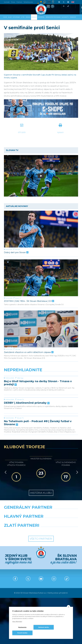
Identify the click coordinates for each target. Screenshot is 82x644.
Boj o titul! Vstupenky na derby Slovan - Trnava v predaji (38, 398)
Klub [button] (10, 17)
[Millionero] (60, 568)
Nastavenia (22, 627)
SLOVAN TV (65, 17)
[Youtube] (68, 2)
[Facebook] (59, 2)
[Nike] (41, 559)
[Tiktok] (68, 6)
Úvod (5, 17)
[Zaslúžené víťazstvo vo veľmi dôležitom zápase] (41, 329)
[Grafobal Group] (60, 577)
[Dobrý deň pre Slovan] (41, 229)
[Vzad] (5, 518)
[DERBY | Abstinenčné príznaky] (41, 421)
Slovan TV (18, 298)
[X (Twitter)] (64, 2)
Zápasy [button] (28, 17)
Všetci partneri (41, 585)
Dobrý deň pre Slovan (16, 252)
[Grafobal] (22, 568)
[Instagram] (64, 6)
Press (13, 2)
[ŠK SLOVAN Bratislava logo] (41, 8)
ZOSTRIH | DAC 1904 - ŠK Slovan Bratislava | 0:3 (29, 301)
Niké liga (17, 249)
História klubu (41, 539)
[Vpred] (77, 518)
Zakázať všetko (44, 627)
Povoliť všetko (22, 633)
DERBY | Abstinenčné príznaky (27, 434)
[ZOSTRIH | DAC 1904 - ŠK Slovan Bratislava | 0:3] (41, 278)
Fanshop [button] (73, 17)
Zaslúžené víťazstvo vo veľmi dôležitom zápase (28, 352)
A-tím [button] (23, 17)
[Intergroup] (22, 577)
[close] (69, 607)
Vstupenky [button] (16, 17)
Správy (34, 17)
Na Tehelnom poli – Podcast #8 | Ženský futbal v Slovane (38, 469)
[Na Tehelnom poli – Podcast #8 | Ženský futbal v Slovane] (41, 454)
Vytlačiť (60, 132)
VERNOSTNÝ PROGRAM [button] (53, 17)
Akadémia (41, 17)
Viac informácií (17, 621)
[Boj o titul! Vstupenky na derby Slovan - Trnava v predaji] (41, 384)
